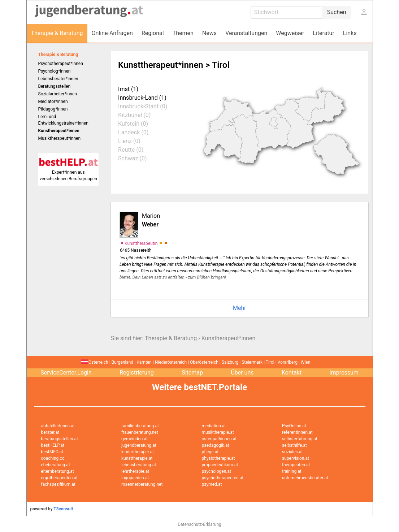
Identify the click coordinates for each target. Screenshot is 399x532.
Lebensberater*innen (58, 79)
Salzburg (230, 362)
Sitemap (192, 373)
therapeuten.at (296, 465)
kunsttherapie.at (137, 458)
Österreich (95, 362)
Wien (306, 362)
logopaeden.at (135, 478)
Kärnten (144, 362)
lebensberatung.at (139, 465)
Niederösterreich (171, 362)
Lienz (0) (129, 141)
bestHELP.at (53, 445)
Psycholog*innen (55, 71)
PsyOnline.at (294, 426)
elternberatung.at (58, 471)
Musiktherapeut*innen (60, 138)
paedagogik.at (216, 445)
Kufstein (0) (133, 124)
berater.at (50, 432)
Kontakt (292, 373)
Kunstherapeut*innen (228, 338)
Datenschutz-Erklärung (199, 524)
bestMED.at (52, 452)
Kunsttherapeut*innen (161, 65)
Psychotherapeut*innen (61, 64)
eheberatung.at (56, 465)
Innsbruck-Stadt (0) (143, 106)
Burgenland (123, 362)
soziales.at (292, 452)
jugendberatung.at (139, 445)
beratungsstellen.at (60, 439)
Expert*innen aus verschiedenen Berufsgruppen (69, 172)
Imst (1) (128, 89)
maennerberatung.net (142, 484)
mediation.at (214, 426)
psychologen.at (216, 471)
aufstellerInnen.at (58, 426)
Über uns (242, 373)
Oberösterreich (204, 362)
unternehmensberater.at (305, 478)
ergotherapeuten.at (59, 478)
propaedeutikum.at (220, 465)
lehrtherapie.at (135, 471)
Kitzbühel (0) (134, 115)
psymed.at (212, 484)
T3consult (63, 509)
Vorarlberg (288, 362)
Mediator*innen (53, 101)
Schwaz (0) (132, 158)
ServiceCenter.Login (66, 373)
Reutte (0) (131, 150)
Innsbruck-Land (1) (142, 98)
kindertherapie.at (138, 452)
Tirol (270, 362)
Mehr (240, 308)
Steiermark (252, 362)
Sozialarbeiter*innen (58, 94)
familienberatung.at (140, 426)
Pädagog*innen (53, 109)
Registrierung (137, 373)
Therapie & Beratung (58, 55)
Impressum (344, 373)
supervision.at (296, 458)
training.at (292, 471)
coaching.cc (53, 458)
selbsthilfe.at (294, 445)
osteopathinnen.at (219, 439)
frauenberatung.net (140, 432)
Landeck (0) (133, 132)
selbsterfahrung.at (300, 439)
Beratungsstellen (55, 86)
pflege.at (210, 452)
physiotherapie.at (218, 458)
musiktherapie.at (218, 432)
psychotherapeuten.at (223, 478)
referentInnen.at (297, 432)
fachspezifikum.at (58, 484)
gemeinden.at (135, 439)
